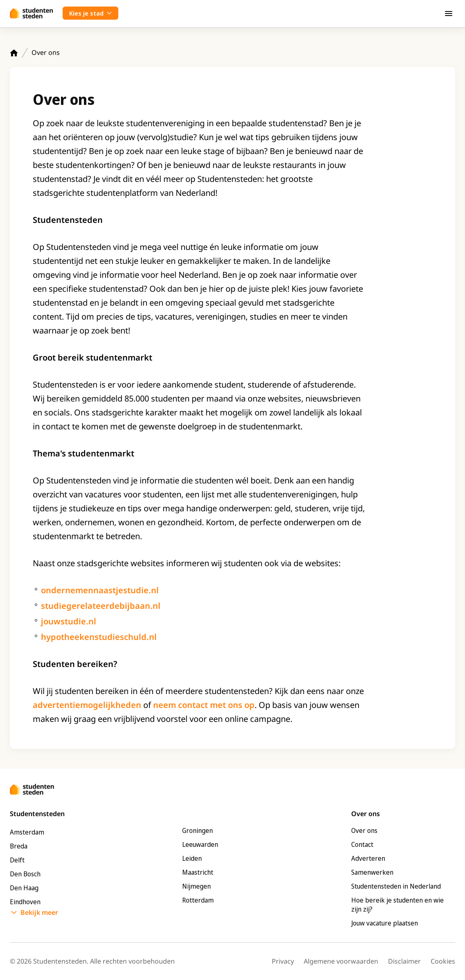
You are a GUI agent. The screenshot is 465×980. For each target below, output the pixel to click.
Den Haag (24, 888)
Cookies (443, 961)
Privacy (283, 961)
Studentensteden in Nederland (396, 886)
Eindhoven (25, 902)
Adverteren (368, 858)
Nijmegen (196, 886)
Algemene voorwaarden (341, 961)
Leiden (192, 858)
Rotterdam (198, 900)
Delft (17, 860)
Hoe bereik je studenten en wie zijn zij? (397, 905)
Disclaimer (404, 961)
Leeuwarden (200, 844)
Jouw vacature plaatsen (385, 923)
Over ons (364, 830)
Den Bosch (25, 874)
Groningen (198, 830)
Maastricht (198, 872)
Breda (19, 846)
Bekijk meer (39, 912)
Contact (362, 844)
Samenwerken (372, 872)
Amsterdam (27, 832)
